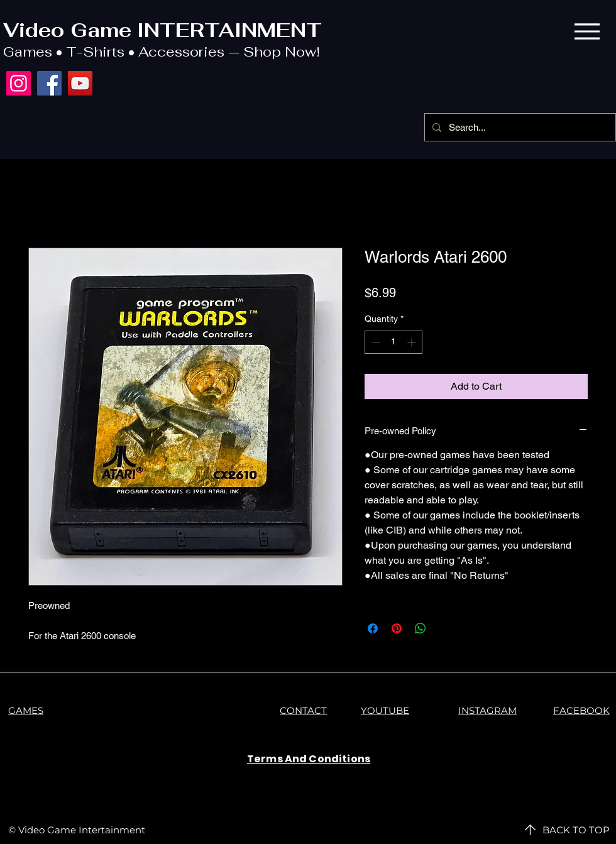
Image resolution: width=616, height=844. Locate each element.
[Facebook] (49, 83)
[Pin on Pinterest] (397, 628)
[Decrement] (374, 342)
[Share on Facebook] (373, 628)
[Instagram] (19, 83)
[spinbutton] (393, 342)
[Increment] (413, 342)
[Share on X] (444, 628)
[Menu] (587, 31)
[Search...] (519, 127)
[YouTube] (80, 83)
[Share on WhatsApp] (421, 628)
